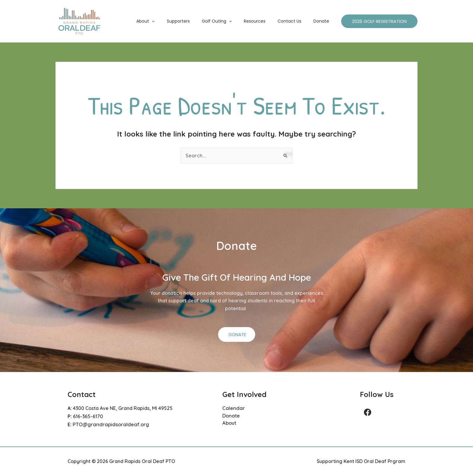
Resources (264, 21)
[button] (172, 21)
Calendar (233, 408)
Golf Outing (229, 21)
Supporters (195, 21)
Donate (323, 21)
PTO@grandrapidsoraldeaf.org (109, 424)
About (165, 21)
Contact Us (295, 21)
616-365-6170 (88, 416)
